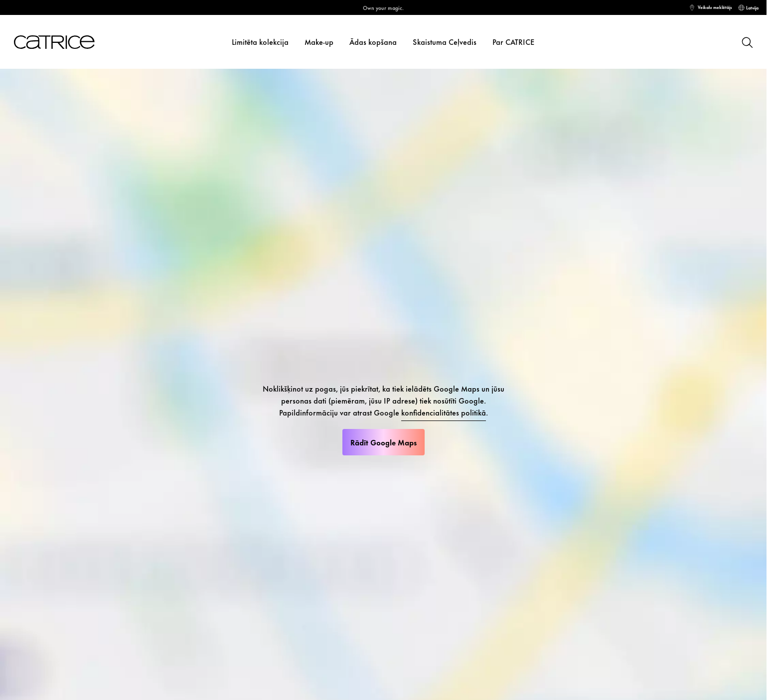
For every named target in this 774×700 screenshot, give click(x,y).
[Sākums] (54, 42)
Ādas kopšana (373, 42)
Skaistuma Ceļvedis (445, 42)
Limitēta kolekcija (260, 42)
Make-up (319, 42)
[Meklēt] (747, 42)
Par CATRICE (514, 42)
